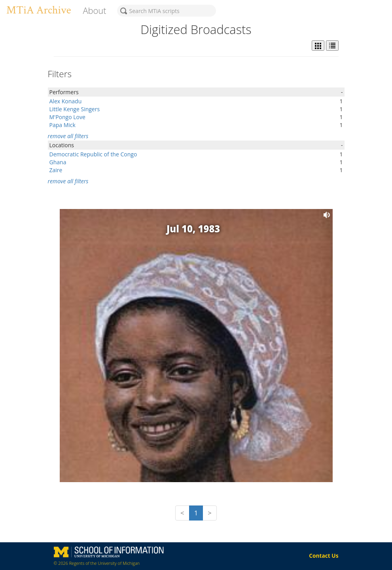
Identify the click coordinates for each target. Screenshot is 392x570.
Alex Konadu (66, 101)
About (94, 10)
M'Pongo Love (67, 117)
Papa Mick (62, 125)
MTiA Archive (39, 10)
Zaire (56, 170)
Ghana (58, 162)
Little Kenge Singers (75, 109)
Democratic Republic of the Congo (93, 154)
